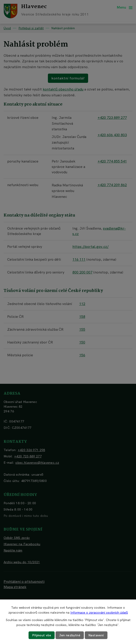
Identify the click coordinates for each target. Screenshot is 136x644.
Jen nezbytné (70, 635)
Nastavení (96, 635)
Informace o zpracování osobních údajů (99, 612)
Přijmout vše (42, 635)
